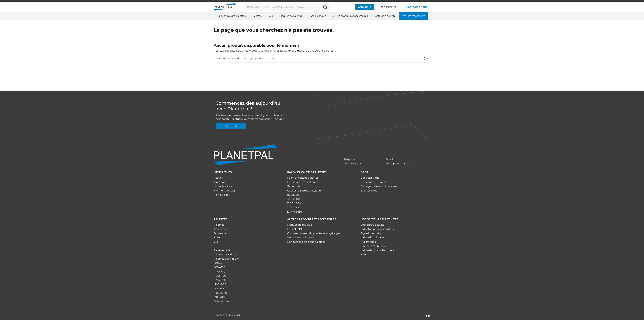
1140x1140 (220, 280)
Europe (218, 237)
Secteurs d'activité (373, 225)
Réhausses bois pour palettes (306, 242)
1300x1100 (220, 297)
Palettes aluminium (226, 259)
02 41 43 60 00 (353, 164)
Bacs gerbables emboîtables (379, 186)
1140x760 (220, 272)
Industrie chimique (373, 237)
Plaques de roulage (300, 225)
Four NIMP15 (295, 229)
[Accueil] (246, 155)
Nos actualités (387, 7)
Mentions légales (225, 191)
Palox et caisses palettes (303, 178)
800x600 (293, 195)
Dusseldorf (221, 233)
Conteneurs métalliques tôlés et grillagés (314, 233)
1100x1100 (220, 276)
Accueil (218, 178)
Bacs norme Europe (373, 182)
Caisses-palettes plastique (304, 191)
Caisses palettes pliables (303, 182)
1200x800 (294, 199)
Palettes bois (222, 250)
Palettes (219, 225)
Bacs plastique (370, 178)
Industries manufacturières (378, 250)
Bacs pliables (369, 191)
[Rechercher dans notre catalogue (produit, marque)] (325, 7)
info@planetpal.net (398, 164)
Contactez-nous (417, 7)
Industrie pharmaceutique (378, 229)
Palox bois (294, 186)
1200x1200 (294, 208)
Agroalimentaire (371, 233)
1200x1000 (294, 203)
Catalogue (365, 7)
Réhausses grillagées (301, 237)
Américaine (221, 229)
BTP (363, 255)
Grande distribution (373, 246)
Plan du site (221, 195)
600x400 (220, 263)
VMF (217, 242)
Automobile (368, 242)
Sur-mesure (295, 212)
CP (215, 246)
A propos (219, 182)
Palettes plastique (225, 255)
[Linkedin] (428, 315)
